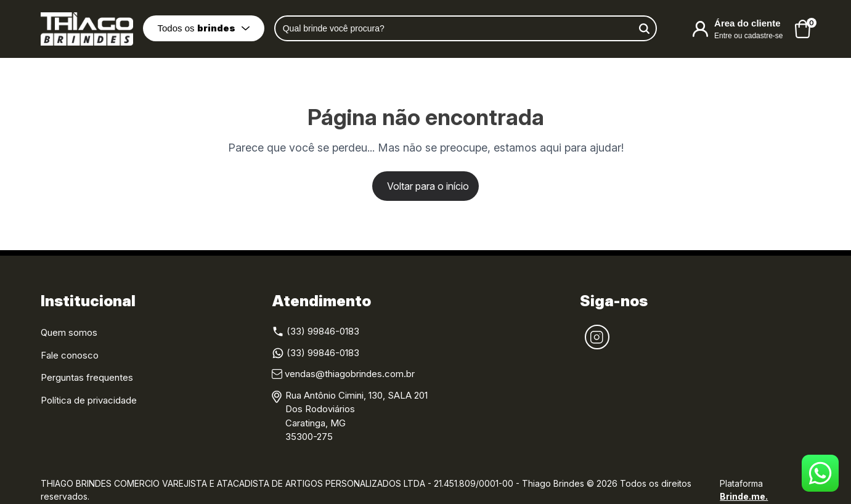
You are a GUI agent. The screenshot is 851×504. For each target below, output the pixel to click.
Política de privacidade (89, 400)
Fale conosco (70, 355)
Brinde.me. (744, 496)
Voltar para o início (428, 186)
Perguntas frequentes (87, 377)
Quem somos (69, 332)
